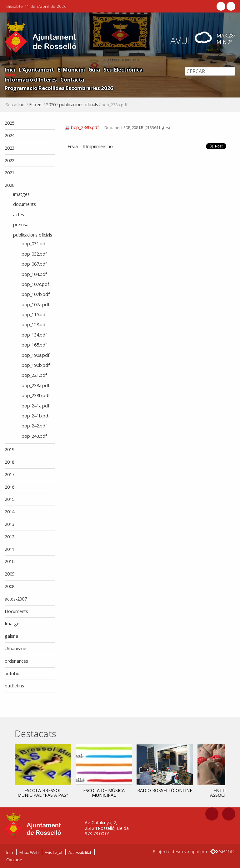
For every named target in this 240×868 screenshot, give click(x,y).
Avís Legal (53, 852)
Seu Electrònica (123, 70)
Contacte (14, 859)
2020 (51, 105)
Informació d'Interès (31, 80)
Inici (10, 70)
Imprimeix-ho (99, 146)
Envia (73, 146)
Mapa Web (29, 852)
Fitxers (36, 105)
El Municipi (71, 70)
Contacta (72, 80)
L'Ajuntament (36, 70)
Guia (94, 70)
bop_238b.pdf (82, 127)
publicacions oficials (79, 105)
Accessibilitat (80, 852)
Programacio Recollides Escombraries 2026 (59, 88)
